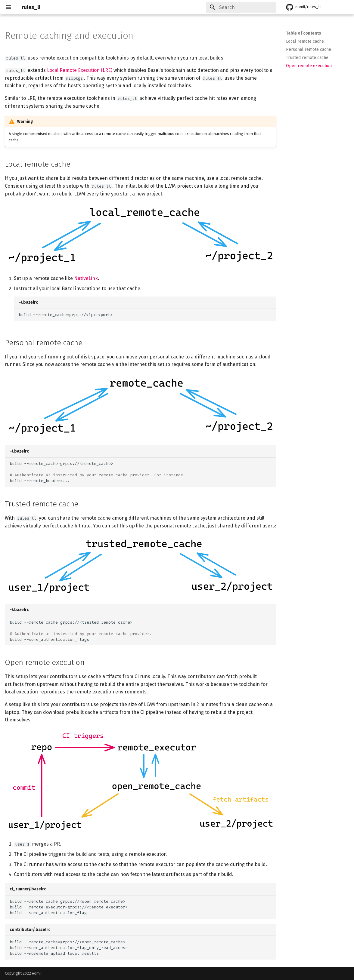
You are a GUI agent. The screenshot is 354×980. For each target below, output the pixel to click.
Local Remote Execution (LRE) (80, 70)
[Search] (241, 7)
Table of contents (304, 33)
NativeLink (86, 278)
